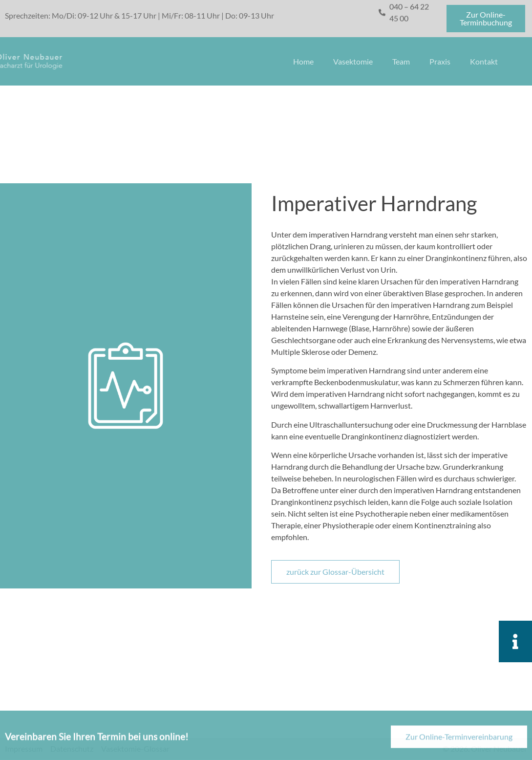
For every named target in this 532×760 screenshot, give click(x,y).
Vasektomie (353, 61)
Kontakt (484, 61)
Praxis (440, 61)
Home (303, 61)
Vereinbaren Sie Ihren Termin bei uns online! (97, 741)
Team (401, 61)
